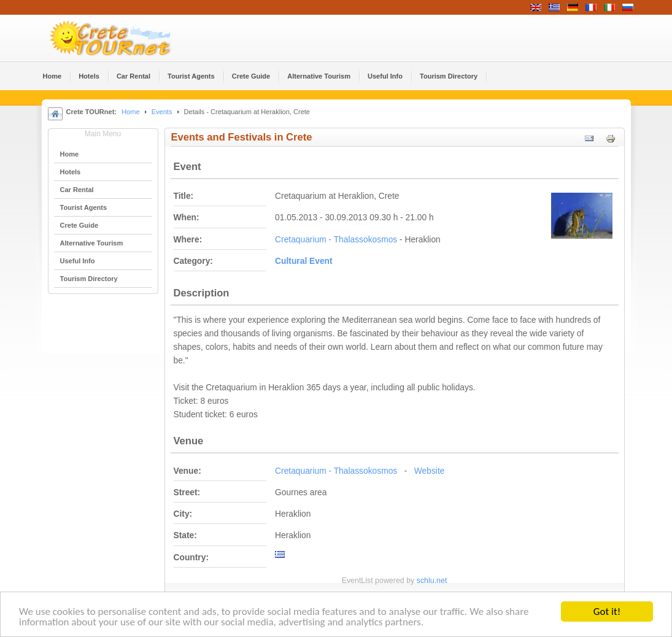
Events (162, 112)
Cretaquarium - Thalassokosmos (336, 240)
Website (430, 471)
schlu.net (432, 581)
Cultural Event (304, 261)
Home (130, 112)
